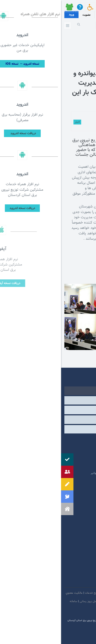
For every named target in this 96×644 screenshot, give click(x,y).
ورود (10, 15)
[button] (6, 509)
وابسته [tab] (48, 400)
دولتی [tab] (48, 391)
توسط (64, 116)
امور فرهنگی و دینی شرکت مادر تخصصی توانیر (57, 473)
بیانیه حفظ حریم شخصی (62, 601)
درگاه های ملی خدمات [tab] (48, 410)
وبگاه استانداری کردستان (70, 467)
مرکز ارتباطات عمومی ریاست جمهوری (63, 440)
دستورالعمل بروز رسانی (32, 601)
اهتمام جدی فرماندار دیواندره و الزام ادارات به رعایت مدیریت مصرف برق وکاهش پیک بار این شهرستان (52, 88)
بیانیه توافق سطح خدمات (38, 593)
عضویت (25, 15)
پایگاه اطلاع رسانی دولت (70, 460)
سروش (63, 582)
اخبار (16, 122)
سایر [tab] (48, 420)
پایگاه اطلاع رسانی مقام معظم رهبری (63, 453)
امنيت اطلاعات (64, 593)
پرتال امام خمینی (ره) (72, 447)
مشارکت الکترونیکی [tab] (48, 429)
